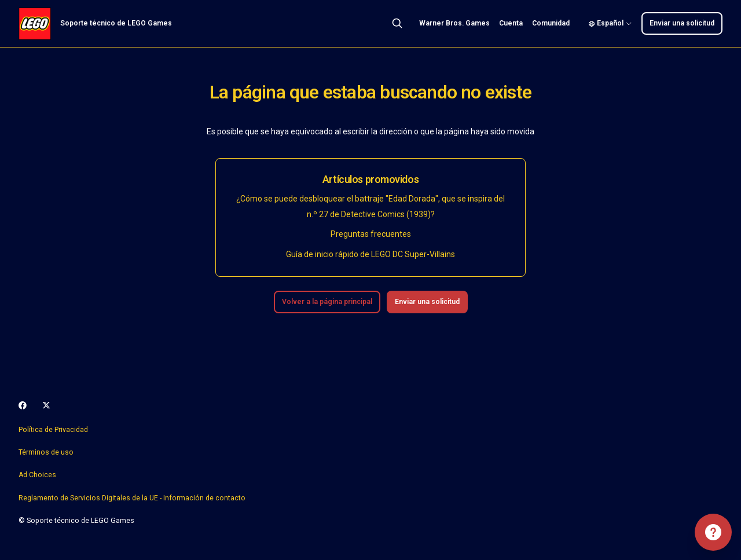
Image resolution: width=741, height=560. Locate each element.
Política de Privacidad (53, 430)
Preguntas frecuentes (371, 234)
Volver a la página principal (327, 302)
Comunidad (551, 23)
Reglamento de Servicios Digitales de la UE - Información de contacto (132, 498)
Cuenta (511, 23)
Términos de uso (46, 452)
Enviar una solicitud (682, 23)
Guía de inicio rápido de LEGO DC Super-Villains (370, 254)
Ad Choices (37, 475)
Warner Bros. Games (454, 23)
